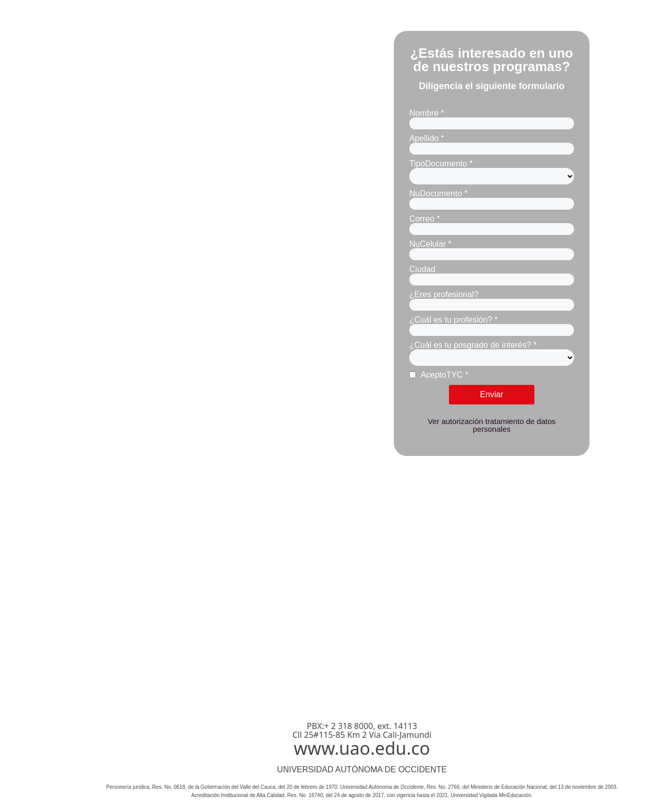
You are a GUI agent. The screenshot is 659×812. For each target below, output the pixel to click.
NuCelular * (430, 244)
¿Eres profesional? (444, 294)
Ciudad (422, 269)
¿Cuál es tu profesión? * (454, 320)
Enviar (491, 394)
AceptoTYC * (439, 375)
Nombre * (427, 113)
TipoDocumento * (441, 164)
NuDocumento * (438, 193)
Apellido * (427, 138)
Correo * (425, 219)
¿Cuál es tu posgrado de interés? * (473, 345)
